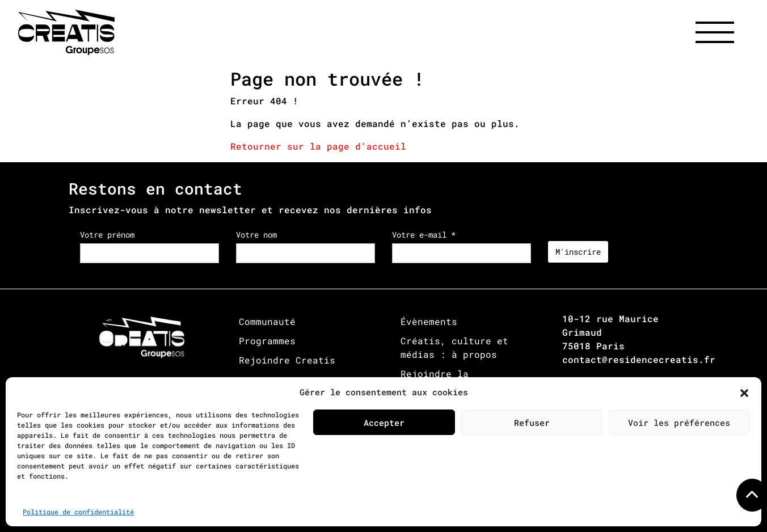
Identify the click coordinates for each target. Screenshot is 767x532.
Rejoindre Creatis (287, 360)
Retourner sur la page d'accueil (318, 146)
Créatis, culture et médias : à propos (454, 347)
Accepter (384, 423)
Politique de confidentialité (78, 512)
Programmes (267, 341)
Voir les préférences (679, 423)
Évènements (429, 321)
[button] (744, 392)
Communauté (267, 321)
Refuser (532, 423)
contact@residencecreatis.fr (639, 359)
